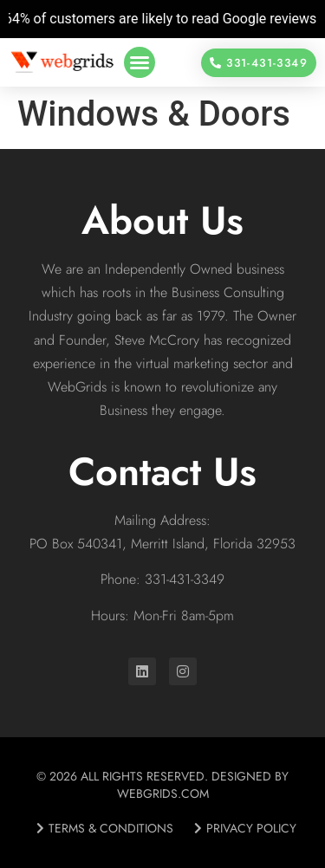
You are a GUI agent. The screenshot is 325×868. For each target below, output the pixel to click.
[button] (140, 62)
